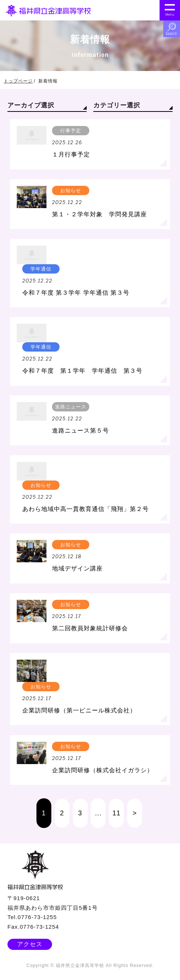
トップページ (18, 81)
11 (116, 813)
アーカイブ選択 (31, 105)
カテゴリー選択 (117, 105)
